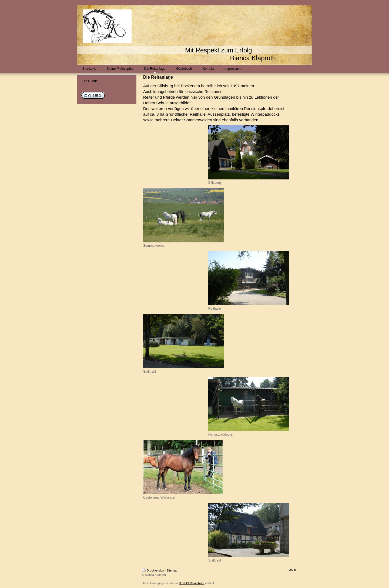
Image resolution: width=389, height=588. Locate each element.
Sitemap (172, 570)
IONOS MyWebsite (192, 583)
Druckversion (153, 570)
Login (292, 570)
